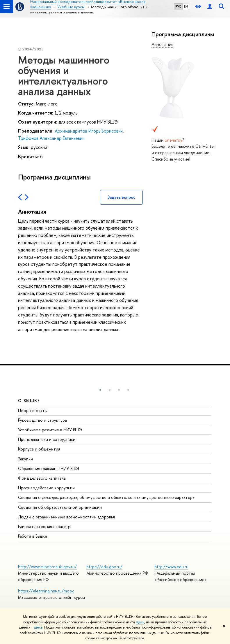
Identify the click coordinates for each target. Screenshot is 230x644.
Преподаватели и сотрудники (47, 439)
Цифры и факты (33, 410)
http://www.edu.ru (171, 567)
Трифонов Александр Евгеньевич (51, 138)
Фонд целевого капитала (42, 478)
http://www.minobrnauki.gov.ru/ (47, 567)
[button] (100, 390)
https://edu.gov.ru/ (104, 567)
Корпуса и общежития (39, 449)
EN (186, 6)
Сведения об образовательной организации (60, 507)
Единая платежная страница (44, 526)
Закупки (25, 459)
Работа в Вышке (33, 536)
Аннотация (162, 44)
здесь (140, 622)
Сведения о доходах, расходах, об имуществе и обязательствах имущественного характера (106, 497)
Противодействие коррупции (46, 488)
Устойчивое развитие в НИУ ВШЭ (50, 430)
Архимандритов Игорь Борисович (89, 131)
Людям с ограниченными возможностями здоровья (66, 517)
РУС (178, 6)
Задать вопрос (121, 197)
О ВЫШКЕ (29, 401)
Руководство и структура (42, 420)
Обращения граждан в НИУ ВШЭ (49, 468)
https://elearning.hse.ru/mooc (46, 591)
